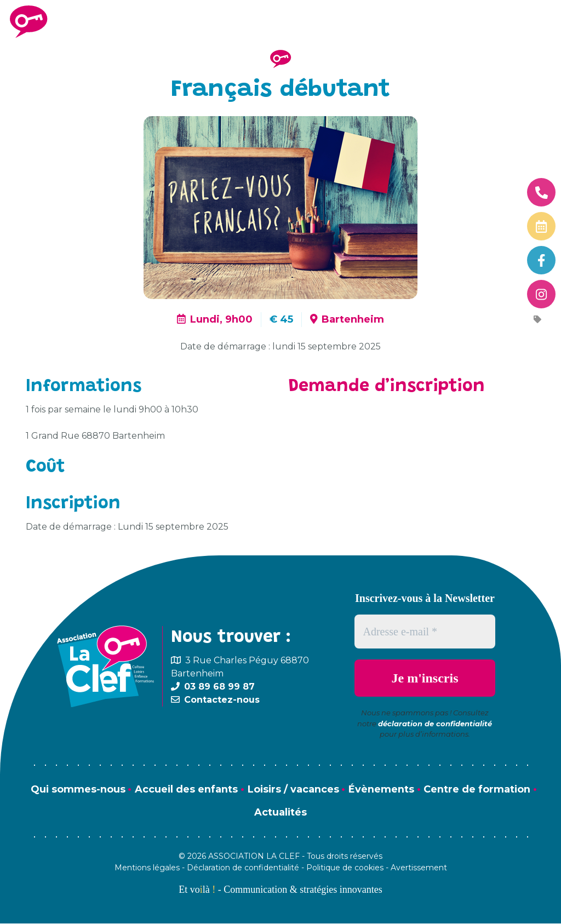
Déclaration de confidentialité (243, 868)
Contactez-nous (222, 700)
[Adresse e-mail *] (425, 632)
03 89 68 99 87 (219, 687)
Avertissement (419, 868)
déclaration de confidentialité (435, 724)
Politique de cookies (345, 868)
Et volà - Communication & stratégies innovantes (280, 890)
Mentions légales (147, 868)
